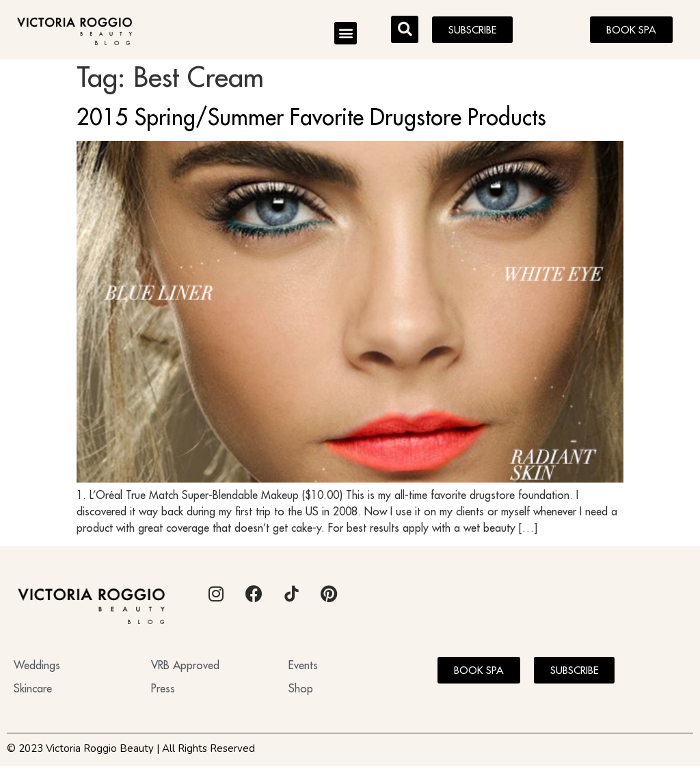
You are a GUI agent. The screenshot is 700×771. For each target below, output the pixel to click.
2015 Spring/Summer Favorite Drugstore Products (311, 122)
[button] (346, 33)
